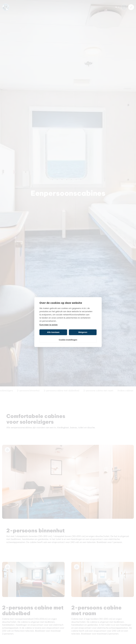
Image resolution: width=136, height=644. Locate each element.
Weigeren (83, 332)
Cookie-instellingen (68, 340)
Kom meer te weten (49, 325)
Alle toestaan (53, 332)
